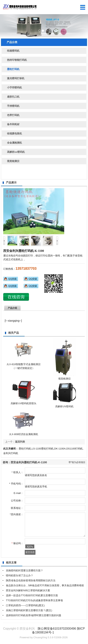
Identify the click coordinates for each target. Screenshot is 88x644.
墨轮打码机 (13, 69)
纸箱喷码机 (13, 51)
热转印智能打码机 (17, 60)
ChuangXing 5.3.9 (43, 637)
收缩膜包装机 (14, 133)
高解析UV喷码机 (64, 406)
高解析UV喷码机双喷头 (24, 403)
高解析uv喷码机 (16, 152)
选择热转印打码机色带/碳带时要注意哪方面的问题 (34, 615)
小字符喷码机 (14, 87)
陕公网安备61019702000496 (57, 629)
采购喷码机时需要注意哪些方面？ (24, 570)
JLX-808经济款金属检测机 (24, 434)
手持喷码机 (13, 106)
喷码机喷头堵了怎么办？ (20, 575)
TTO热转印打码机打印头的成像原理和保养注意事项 (34, 600)
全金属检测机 (14, 143)
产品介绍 (12, 308)
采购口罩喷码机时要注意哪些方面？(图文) (29, 610)
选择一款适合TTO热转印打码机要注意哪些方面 (32, 595)
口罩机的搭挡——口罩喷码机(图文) (25, 605)
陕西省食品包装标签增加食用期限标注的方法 (31, 580)
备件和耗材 (13, 124)
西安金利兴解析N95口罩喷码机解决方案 (28, 590)
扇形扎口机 (13, 97)
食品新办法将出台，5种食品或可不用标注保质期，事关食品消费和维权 (45, 585)
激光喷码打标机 (16, 78)
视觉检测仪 (13, 161)
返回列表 (20, 442)
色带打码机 (13, 115)
